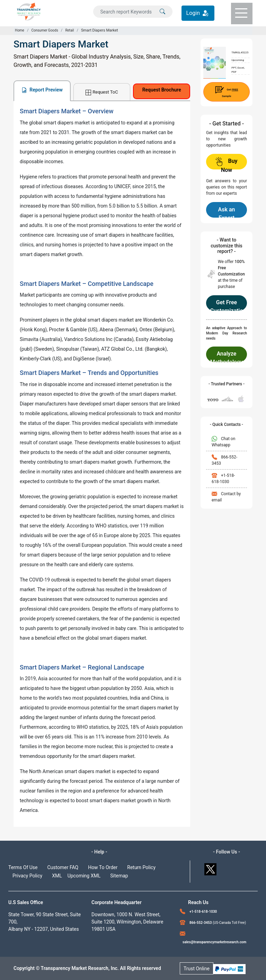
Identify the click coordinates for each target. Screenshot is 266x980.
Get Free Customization (226, 305)
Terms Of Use (23, 867)
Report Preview (42, 90)
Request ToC (102, 92)
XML (57, 876)
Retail (69, 30)
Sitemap (119, 876)
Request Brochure (162, 90)
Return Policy (141, 867)
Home (20, 30)
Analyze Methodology (227, 356)
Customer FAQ (63, 867)
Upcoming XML (84, 876)
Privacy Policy (27, 876)
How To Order (103, 867)
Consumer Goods (45, 30)
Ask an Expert (227, 212)
